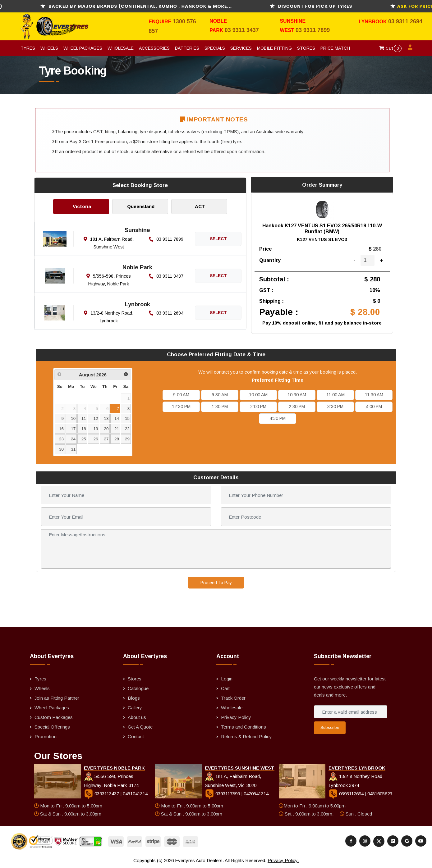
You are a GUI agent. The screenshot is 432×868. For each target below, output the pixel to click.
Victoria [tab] (82, 206)
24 (73, 439)
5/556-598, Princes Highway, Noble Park (109, 280)
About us (137, 717)
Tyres (28, 48)
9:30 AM (220, 395)
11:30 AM (374, 395)
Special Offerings (52, 727)
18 (84, 429)
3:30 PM (335, 407)
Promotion (46, 736)
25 (84, 439)
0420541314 (256, 794)
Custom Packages (54, 717)
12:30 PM (181, 407)
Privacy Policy (236, 717)
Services (241, 48)
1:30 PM (220, 407)
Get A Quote (140, 727)
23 (61, 439)
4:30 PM (278, 418)
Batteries (187, 48)
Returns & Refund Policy (246, 736)
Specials (215, 48)
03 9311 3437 (242, 30)
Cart (390, 48)
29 (127, 439)
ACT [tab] (200, 206)
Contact (136, 736)
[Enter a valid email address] (351, 712)
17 (73, 429)
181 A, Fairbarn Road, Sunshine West (109, 243)
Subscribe (330, 727)
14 (117, 418)
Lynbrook (373, 22)
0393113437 (102, 794)
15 (127, 418)
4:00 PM (374, 407)
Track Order (233, 698)
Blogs (134, 698)
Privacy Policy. (283, 860)
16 (61, 429)
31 (73, 449)
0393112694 (347, 794)
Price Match (335, 48)
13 (106, 418)
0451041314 (135, 794)
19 (96, 429)
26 (96, 439)
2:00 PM (258, 407)
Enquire (161, 22)
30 (61, 449)
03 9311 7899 (313, 30)
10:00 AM (258, 395)
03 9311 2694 (405, 21)
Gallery (135, 708)
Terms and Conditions (244, 727)
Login (227, 679)
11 (84, 418)
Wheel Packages (83, 48)
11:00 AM (335, 395)
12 (96, 418)
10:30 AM (297, 395)
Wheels (49, 48)
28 (117, 439)
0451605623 (380, 794)
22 (127, 429)
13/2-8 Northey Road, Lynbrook (109, 317)
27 (106, 439)
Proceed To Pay (216, 583)
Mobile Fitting (274, 48)
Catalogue (138, 688)
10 (73, 418)
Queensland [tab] (141, 206)
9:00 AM (181, 395)
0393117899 (223, 794)
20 (106, 429)
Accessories (154, 48)
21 (117, 429)
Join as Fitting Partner (57, 698)
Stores (306, 48)
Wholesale (121, 48)
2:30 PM (297, 407)
